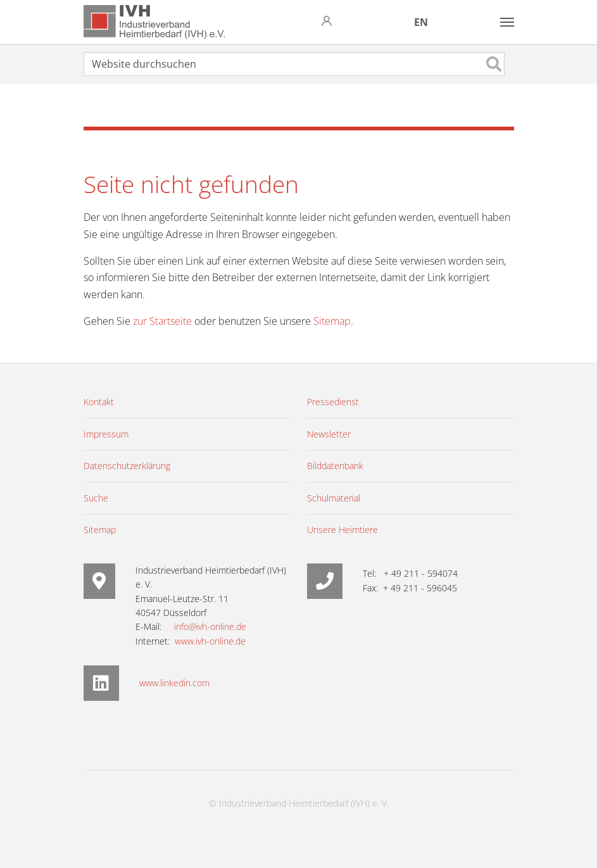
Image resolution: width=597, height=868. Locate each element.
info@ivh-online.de (210, 626)
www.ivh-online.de (210, 641)
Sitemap (332, 321)
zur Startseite (162, 321)
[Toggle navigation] (507, 22)
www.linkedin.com (174, 683)
